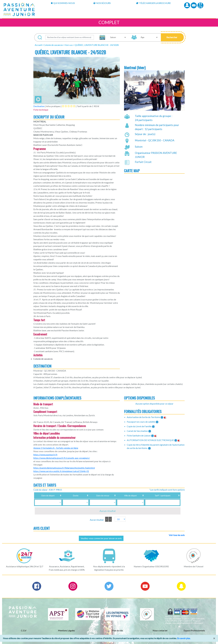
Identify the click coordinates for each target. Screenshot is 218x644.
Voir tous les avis (177, 535)
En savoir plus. (184, 638)
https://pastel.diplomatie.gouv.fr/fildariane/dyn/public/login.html (64, 468)
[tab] (69, 106)
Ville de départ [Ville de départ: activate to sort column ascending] (120, 495)
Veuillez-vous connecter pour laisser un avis (101, 538)
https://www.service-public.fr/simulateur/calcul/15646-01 (61, 471)
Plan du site (117, 630)
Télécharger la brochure (153, 3)
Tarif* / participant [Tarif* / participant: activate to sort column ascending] (156, 495)
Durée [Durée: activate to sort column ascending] (71, 495)
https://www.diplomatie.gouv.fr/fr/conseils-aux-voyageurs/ (62, 458)
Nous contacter (160, 630)
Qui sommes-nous (63, 3)
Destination (39, 106)
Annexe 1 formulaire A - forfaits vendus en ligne (56, 448)
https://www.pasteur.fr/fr (45, 455)
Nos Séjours (102, 3)
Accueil (38, 45)
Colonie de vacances (53, 45)
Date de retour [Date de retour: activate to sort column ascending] (94, 495)
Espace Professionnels (194, 630)
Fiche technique (41, 110)
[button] (172, 37)
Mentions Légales (66, 630)
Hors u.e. (69, 45)
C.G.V (24, 630)
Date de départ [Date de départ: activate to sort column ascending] (49, 495)
